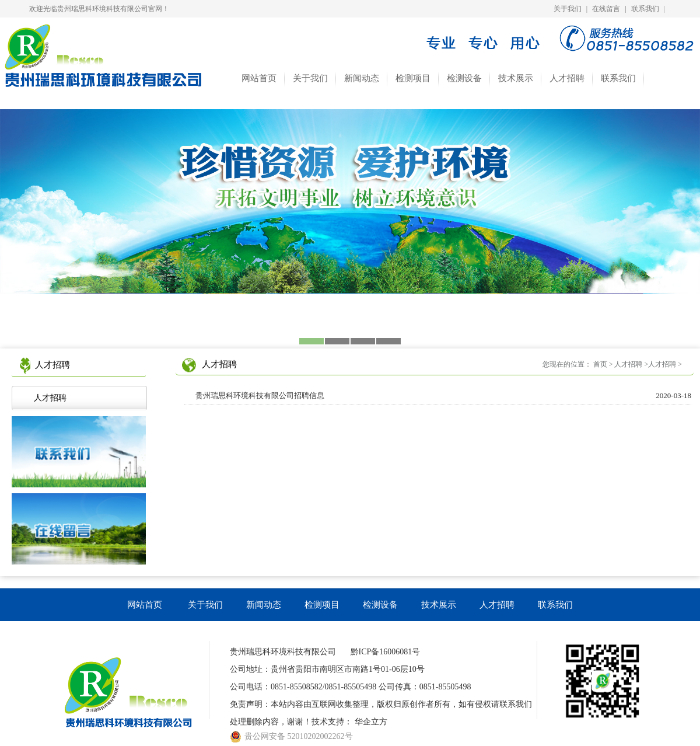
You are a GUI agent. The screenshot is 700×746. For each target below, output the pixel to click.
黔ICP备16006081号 (386, 652)
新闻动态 (362, 78)
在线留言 (606, 9)
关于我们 (568, 9)
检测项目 (413, 78)
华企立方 (371, 722)
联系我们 (645, 9)
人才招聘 (567, 78)
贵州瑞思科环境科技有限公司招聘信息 (443, 396)
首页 (600, 364)
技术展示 (516, 78)
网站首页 (259, 78)
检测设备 (464, 78)
